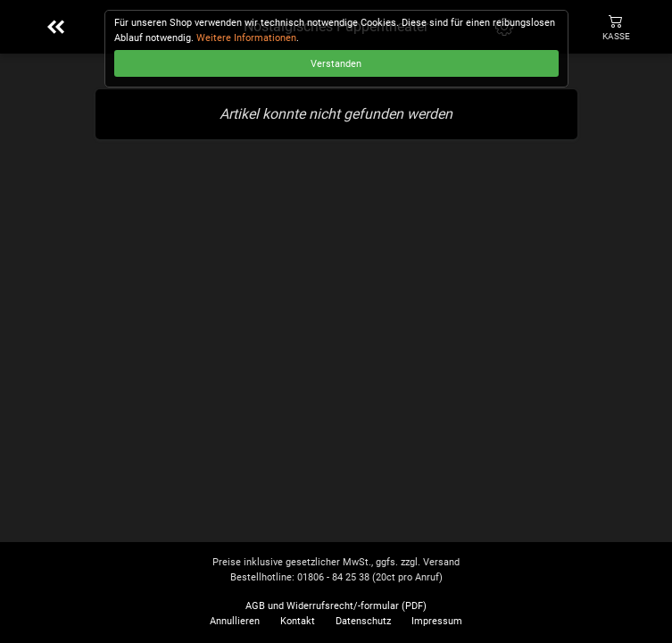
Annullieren (235, 621)
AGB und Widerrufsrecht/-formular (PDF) (336, 606)
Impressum (437, 621)
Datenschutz (363, 621)
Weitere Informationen (246, 38)
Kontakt (298, 621)
